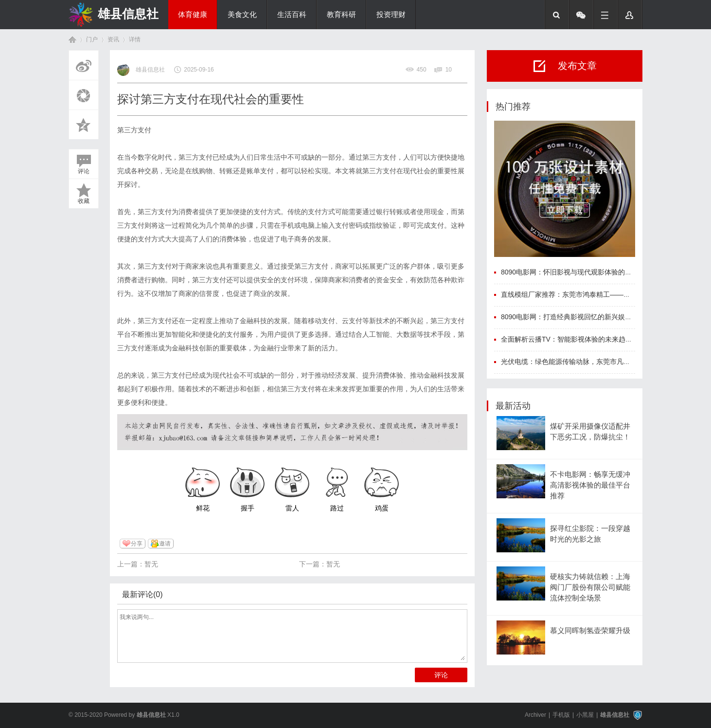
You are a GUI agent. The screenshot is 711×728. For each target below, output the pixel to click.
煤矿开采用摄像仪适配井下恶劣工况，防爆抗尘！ (590, 432)
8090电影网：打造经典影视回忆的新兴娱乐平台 (573, 317)
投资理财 (391, 15)
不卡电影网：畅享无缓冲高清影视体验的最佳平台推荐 (590, 485)
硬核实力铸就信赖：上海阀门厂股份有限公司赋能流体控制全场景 (590, 588)
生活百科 (292, 15)
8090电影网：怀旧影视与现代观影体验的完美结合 (577, 272)
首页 (72, 40)
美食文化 (242, 15)
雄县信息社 (128, 14)
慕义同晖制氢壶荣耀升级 (590, 631)
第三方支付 (134, 130)
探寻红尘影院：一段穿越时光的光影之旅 (590, 534)
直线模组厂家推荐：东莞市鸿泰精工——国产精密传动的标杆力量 (600, 294)
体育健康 (193, 15)
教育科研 (341, 15)
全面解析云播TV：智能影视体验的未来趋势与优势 (577, 339)
